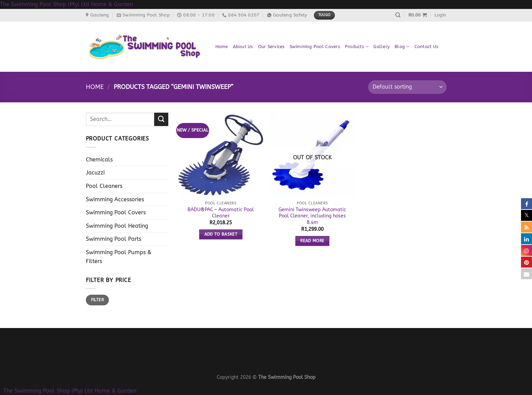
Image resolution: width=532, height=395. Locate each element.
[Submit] (161, 119)
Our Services (271, 47)
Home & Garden (112, 4)
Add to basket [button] (221, 234)
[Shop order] (407, 87)
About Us (243, 47)
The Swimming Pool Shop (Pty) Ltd (45, 4)
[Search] (398, 15)
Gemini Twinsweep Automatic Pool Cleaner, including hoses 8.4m (312, 216)
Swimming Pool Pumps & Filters (119, 257)
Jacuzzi (95, 173)
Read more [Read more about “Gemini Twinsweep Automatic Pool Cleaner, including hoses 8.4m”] (312, 241)
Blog (402, 47)
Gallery (382, 47)
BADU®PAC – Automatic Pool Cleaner (221, 213)
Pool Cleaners (104, 186)
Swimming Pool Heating (117, 226)
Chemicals (99, 160)
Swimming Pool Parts (114, 239)
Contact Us (427, 47)
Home (222, 47)
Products (357, 47)
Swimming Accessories (115, 199)
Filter (97, 300)
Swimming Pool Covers (315, 47)
